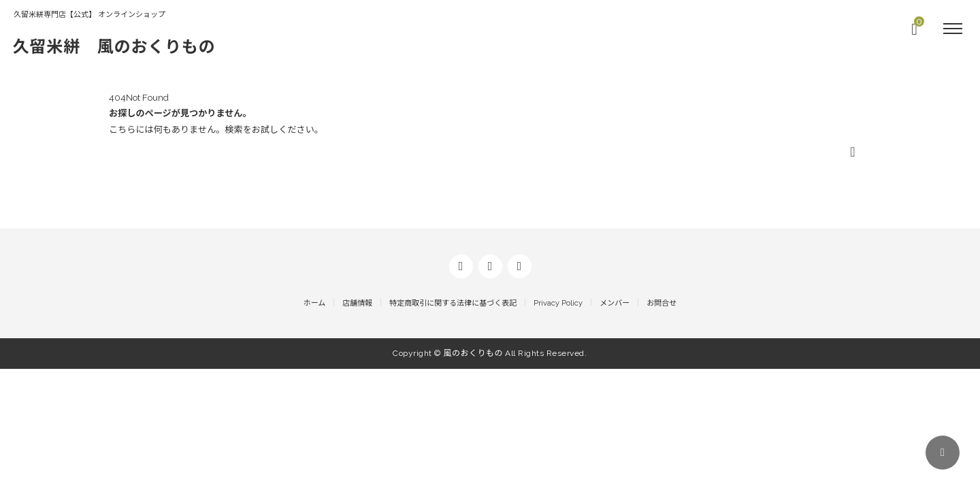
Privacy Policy (558, 426)
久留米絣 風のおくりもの (123, 46)
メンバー (615, 426)
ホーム (315, 426)
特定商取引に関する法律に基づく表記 (453, 426)
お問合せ (661, 426)
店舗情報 (357, 426)
